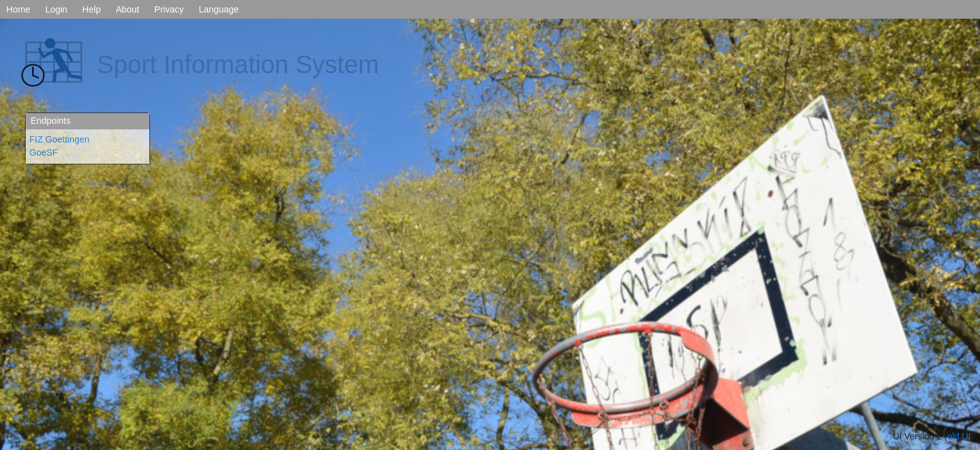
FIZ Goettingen (59, 139)
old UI (959, 436)
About (127, 9)
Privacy (169, 9)
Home (18, 9)
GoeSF (44, 152)
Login (56, 9)
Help (92, 9)
